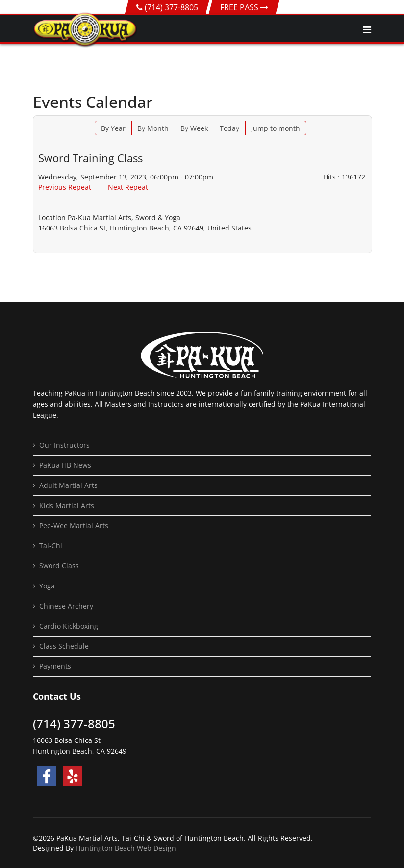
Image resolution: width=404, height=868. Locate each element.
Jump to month (276, 128)
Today (229, 128)
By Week (194, 128)
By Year (113, 128)
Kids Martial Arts (67, 505)
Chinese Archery (66, 606)
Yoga (47, 586)
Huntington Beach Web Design (126, 848)
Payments (55, 666)
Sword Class (59, 566)
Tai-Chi (51, 546)
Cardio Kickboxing (69, 626)
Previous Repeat (65, 187)
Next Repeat (128, 187)
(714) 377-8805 (171, 7)
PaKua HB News (65, 465)
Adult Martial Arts (68, 485)
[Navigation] (367, 30)
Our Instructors (64, 445)
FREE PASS (244, 7)
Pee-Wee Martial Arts (74, 525)
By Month (153, 128)
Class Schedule (64, 646)
